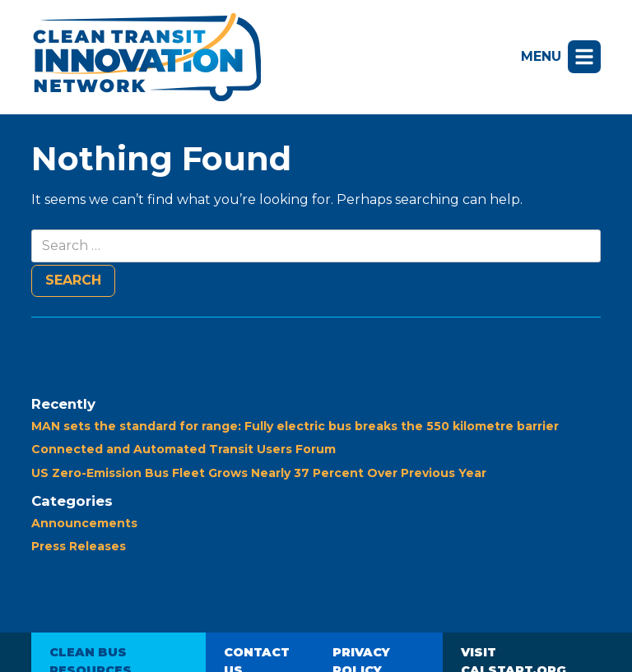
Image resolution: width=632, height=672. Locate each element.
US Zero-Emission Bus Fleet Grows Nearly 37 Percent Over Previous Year (259, 473)
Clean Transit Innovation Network (146, 57)
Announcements (84, 523)
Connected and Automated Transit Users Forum (184, 449)
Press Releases (79, 546)
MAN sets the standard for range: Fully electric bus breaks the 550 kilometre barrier (295, 426)
